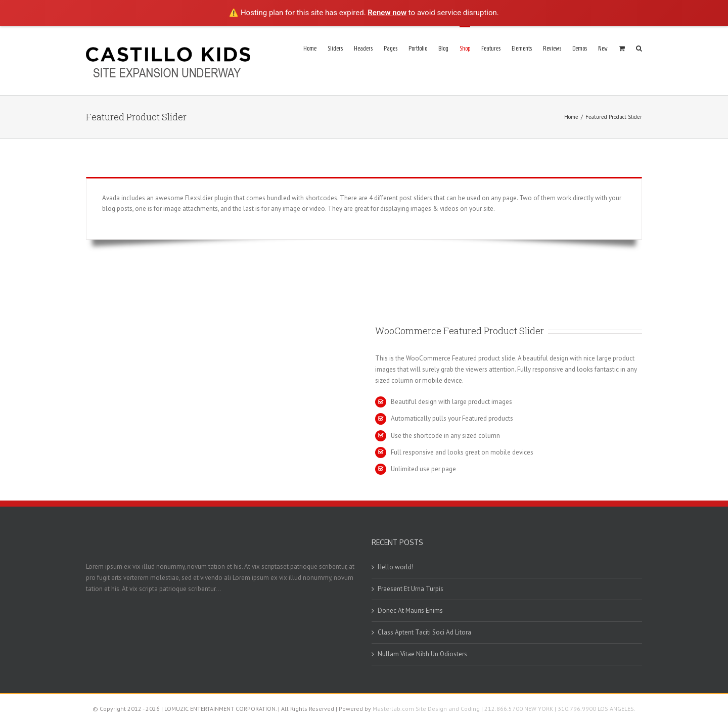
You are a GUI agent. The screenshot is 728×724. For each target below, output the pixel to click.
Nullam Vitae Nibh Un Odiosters (422, 654)
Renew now (387, 13)
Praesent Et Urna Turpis (411, 589)
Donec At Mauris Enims (410, 610)
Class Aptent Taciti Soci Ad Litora (424, 632)
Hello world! (396, 567)
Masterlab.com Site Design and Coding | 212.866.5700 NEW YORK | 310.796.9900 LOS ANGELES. (504, 709)
